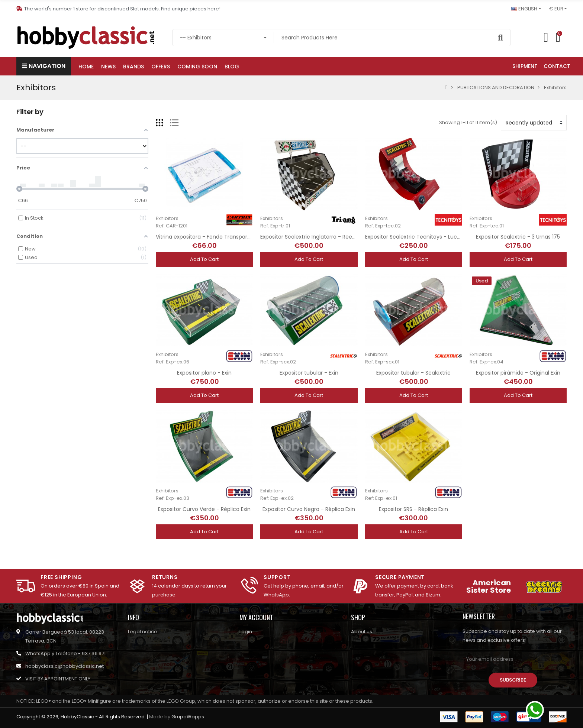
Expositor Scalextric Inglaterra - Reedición (314, 237)
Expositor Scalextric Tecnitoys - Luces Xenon (423, 237)
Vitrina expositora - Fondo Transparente (208, 237)
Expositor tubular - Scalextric (413, 373)
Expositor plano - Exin (204, 373)
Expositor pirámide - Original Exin (518, 373)
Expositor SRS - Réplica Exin (413, 509)
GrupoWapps (188, 717)
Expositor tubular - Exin (309, 373)
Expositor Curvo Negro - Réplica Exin (309, 509)
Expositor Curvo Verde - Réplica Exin (204, 509)
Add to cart (204, 259)
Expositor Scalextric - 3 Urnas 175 (518, 237)
